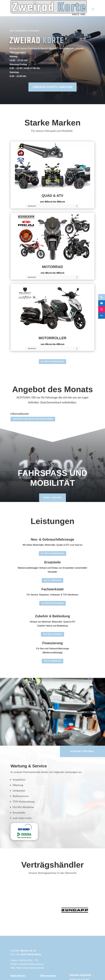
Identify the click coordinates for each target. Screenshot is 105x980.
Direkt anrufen (52, 498)
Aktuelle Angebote (80, 975)
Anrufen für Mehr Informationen (33, 419)
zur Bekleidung (52, 634)
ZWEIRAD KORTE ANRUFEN (52, 87)
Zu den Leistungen (52, 603)
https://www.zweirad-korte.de (30, 968)
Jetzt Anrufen (52, 580)
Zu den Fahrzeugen (52, 361)
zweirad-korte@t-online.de (31, 964)
